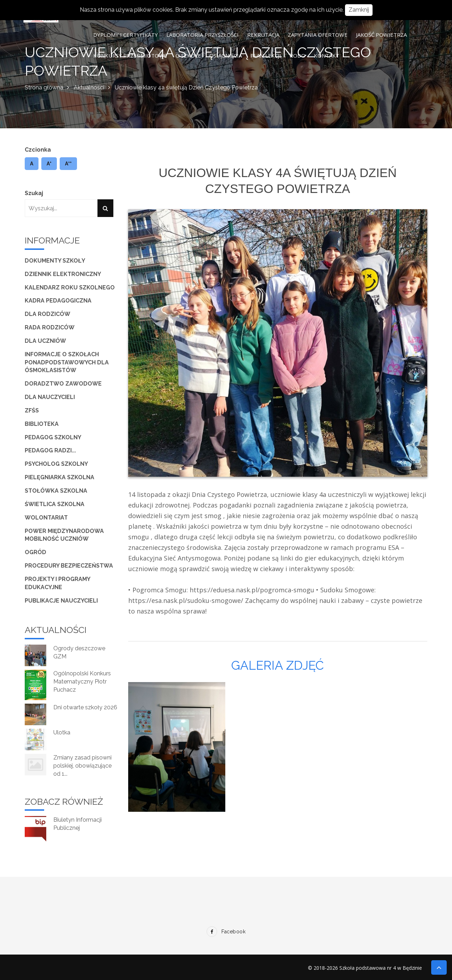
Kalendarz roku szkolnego (70, 287)
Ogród (35, 552)
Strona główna (44, 87)
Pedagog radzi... (50, 450)
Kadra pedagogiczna (58, 301)
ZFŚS (32, 410)
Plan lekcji (266, 55)
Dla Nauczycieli (50, 397)
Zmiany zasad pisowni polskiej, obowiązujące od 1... (82, 766)
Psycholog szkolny (56, 464)
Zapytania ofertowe (318, 35)
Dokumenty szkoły (55, 261)
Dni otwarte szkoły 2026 (85, 707)
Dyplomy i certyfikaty (126, 35)
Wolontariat (46, 518)
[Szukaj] (105, 208)
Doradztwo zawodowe (63, 384)
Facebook (226, 932)
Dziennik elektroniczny (63, 274)
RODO (298, 55)
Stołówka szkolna (56, 491)
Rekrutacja (263, 35)
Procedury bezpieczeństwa (69, 566)
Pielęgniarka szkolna (60, 477)
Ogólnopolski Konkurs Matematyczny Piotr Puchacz (82, 682)
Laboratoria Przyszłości (203, 35)
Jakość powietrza (381, 35)
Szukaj (34, 193)
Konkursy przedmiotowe (130, 55)
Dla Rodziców (47, 314)
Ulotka (62, 732)
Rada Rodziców (50, 327)
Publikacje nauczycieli (61, 601)
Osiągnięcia (226, 55)
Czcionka (38, 150)
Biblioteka (42, 424)
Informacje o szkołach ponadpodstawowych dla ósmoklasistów (67, 362)
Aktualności (89, 87)
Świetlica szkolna (55, 504)
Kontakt (327, 55)
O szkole (188, 55)
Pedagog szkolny (53, 437)
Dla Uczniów (45, 341)
